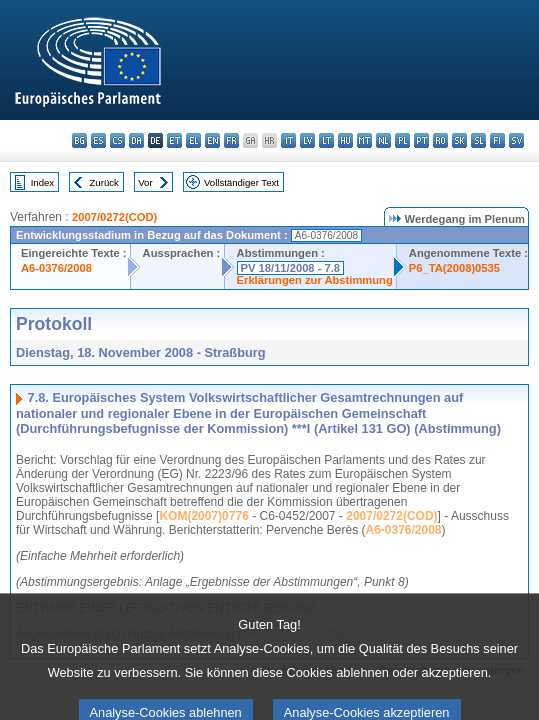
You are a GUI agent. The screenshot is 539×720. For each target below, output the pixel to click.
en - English (212, 140)
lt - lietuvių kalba (326, 140)
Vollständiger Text (241, 182)
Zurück (104, 182)
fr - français (231, 140)
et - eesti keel (174, 140)
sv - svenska (516, 140)
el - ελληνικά (193, 140)
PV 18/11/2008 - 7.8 (291, 268)
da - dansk (136, 140)
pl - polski (402, 140)
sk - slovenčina (459, 140)
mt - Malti (364, 140)
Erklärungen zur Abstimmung (315, 280)
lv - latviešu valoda (307, 140)
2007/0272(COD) (114, 217)
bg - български (79, 140)
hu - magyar (345, 140)
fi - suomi (497, 140)
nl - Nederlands (383, 140)
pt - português (421, 140)
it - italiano (288, 140)
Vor (145, 182)
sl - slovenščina (478, 140)
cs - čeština (117, 140)
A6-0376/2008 (56, 268)
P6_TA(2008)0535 (454, 268)
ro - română (440, 140)
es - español (98, 140)
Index (42, 182)
